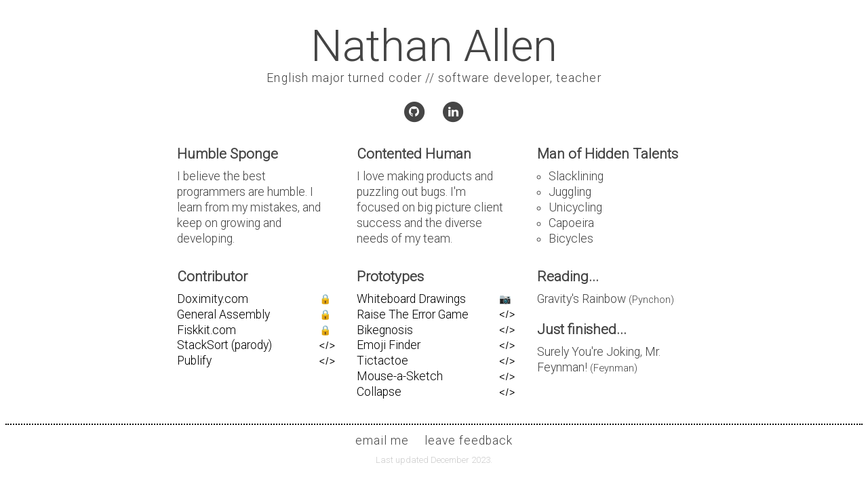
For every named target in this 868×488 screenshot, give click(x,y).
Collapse (379, 392)
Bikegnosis (385, 330)
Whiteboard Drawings (411, 299)
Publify (194, 361)
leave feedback (469, 441)
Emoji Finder (389, 345)
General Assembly (223, 314)
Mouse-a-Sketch (400, 376)
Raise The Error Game (413, 314)
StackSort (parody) (224, 345)
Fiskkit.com (206, 330)
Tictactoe (382, 361)
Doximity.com (213, 299)
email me (382, 441)
